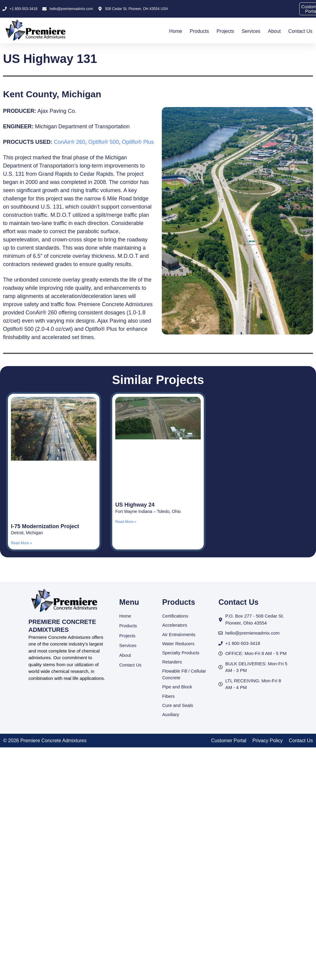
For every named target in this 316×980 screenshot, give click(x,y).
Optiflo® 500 (103, 142)
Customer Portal (229, 741)
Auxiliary (171, 716)
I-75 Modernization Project (45, 526)
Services (251, 31)
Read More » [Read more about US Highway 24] (126, 522)
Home (176, 31)
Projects (225, 31)
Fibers (168, 697)
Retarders (172, 662)
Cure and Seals (178, 706)
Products (199, 31)
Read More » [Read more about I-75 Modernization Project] (21, 543)
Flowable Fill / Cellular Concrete (184, 675)
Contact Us (300, 31)
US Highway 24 (135, 505)
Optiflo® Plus (138, 142)
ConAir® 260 (69, 142)
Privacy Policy (268, 741)
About (274, 31)
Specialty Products (181, 653)
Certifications (175, 616)
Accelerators (175, 625)
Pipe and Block (177, 688)
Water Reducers (179, 644)
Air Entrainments (179, 634)
